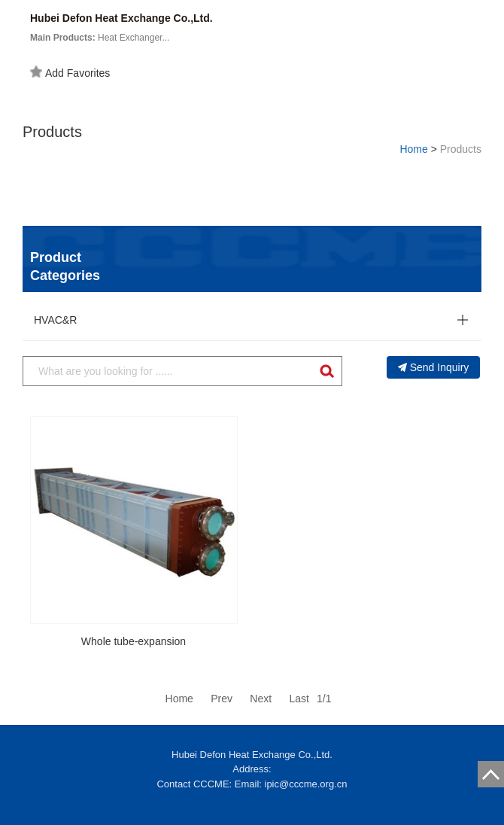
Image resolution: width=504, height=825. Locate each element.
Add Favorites (70, 72)
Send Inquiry (434, 367)
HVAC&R (55, 320)
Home (413, 149)
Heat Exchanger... (100, 38)
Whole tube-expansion (134, 641)
